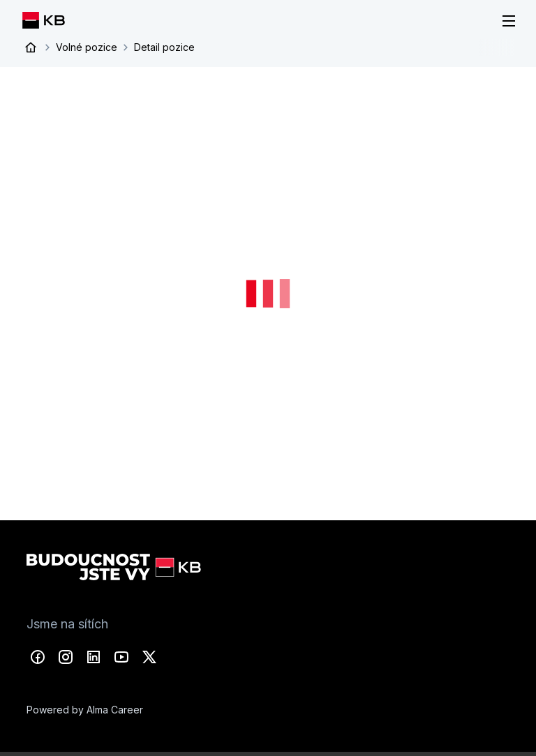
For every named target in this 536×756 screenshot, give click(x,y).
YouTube (121, 657)
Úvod (31, 47)
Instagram (66, 657)
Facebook (38, 657)
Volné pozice (87, 47)
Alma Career (115, 710)
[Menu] (509, 21)
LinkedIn (94, 657)
